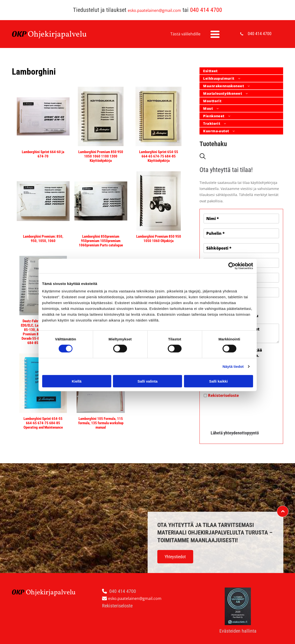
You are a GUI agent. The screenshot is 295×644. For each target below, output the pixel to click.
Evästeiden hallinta (238, 631)
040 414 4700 (206, 10)
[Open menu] (215, 34)
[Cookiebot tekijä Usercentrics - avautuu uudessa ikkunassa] (232, 266)
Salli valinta (147, 381)
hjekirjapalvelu (60, 35)
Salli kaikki (219, 381)
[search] (203, 157)
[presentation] (240, 412)
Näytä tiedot (233, 366)
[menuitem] (241, 71)
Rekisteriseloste (223, 395)
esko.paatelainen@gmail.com (154, 10)
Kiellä (77, 381)
